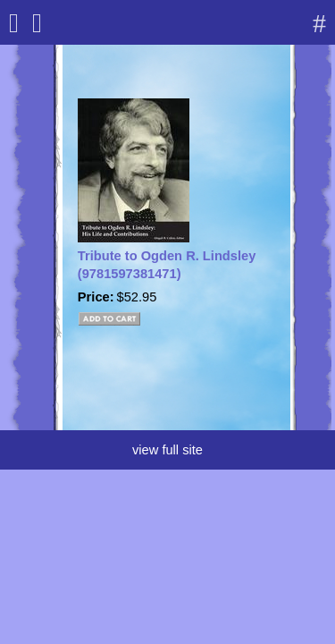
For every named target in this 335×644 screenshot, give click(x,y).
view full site (167, 450)
